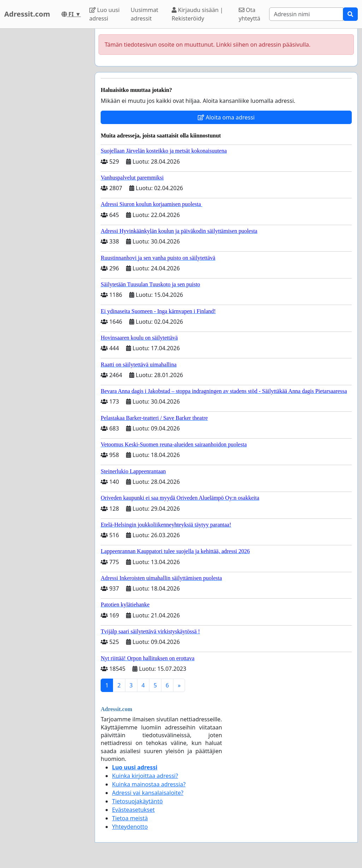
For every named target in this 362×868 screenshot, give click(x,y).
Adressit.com (27, 14)
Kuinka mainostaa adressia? (149, 784)
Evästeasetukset (133, 810)
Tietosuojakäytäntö (137, 801)
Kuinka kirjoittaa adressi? (145, 776)
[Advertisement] (45, 135)
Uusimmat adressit (144, 14)
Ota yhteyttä (250, 14)
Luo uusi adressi (105, 14)
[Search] (306, 14)
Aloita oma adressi (226, 117)
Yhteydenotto (130, 827)
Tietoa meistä (130, 818)
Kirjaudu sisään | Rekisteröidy (197, 14)
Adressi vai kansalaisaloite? (148, 793)
